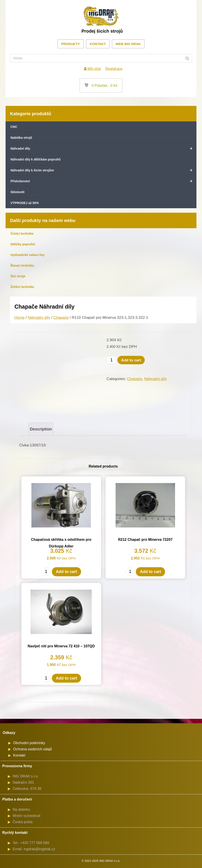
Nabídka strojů (21, 138)
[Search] (187, 58)
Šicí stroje (18, 276)
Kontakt (98, 44)
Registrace (114, 69)
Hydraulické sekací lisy (28, 255)
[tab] (41, 429)
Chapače (61, 318)
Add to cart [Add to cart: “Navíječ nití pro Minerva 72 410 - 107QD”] (66, 678)
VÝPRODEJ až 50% (25, 203)
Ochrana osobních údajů (33, 749)
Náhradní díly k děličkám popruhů (36, 159)
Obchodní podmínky (29, 743)
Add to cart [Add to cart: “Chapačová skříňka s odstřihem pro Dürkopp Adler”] (66, 572)
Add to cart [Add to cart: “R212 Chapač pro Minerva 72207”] (150, 572)
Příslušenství (103, 181)
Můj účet (92, 69)
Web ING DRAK (128, 44)
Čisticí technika (22, 234)
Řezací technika (22, 266)
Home (19, 318)
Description (41, 429)
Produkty (71, 44)
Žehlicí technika (22, 287)
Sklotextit (17, 192)
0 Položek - (101, 86)
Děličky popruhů (23, 244)
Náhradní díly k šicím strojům (103, 170)
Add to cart (131, 360)
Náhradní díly (103, 149)
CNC (14, 127)
